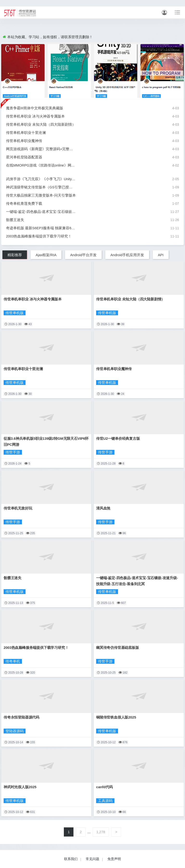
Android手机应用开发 (127, 255)
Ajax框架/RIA (46, 255)
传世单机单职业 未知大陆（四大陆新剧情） (41, 124)
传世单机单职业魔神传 (24, 141)
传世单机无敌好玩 (18, 508)
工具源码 (105, 801)
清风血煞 (103, 508)
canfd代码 (104, 787)
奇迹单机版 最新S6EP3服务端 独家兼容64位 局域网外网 (41, 228)
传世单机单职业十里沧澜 (26, 133)
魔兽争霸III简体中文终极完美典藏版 (35, 108)
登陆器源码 (15, 731)
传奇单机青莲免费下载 (24, 204)
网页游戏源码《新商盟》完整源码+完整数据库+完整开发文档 (41, 149)
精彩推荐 (15, 255)
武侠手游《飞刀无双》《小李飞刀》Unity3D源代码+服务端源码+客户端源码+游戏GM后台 (41, 179)
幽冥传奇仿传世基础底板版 (118, 648)
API (161, 255)
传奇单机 (13, 661)
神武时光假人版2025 (20, 787)
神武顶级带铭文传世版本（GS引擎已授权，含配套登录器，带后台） (41, 187)
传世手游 (13, 452)
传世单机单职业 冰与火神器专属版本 (35, 116)
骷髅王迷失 (15, 220)
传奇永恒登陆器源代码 (21, 717)
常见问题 (92, 859)
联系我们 (71, 859)
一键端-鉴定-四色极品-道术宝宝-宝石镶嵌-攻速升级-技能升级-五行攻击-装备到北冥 (41, 212)
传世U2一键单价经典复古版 (118, 438)
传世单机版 (15, 313)
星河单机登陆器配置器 (24, 157)
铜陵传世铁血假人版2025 (116, 717)
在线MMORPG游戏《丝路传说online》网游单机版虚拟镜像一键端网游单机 (41, 165)
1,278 (101, 832)
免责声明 (114, 859)
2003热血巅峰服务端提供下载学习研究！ (39, 236)
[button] (90, 90)
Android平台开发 (83, 255)
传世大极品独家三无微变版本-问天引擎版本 (41, 195)
